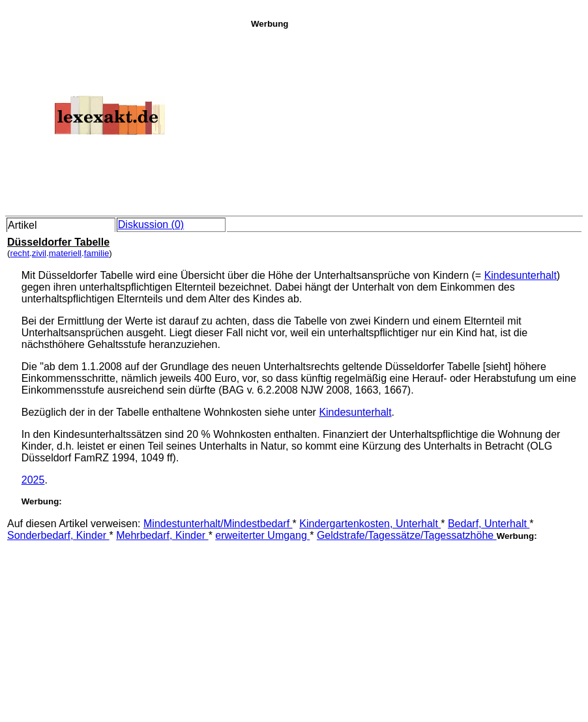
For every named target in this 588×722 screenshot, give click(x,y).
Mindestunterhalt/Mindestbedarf (218, 524)
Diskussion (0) (151, 224)
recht (20, 253)
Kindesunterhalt (521, 275)
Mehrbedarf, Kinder (162, 535)
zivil (39, 253)
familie (97, 253)
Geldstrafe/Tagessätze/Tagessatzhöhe (407, 535)
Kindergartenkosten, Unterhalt (370, 524)
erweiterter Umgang (262, 535)
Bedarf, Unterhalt (489, 524)
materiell (65, 253)
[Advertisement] (416, 120)
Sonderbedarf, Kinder (58, 535)
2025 (33, 480)
